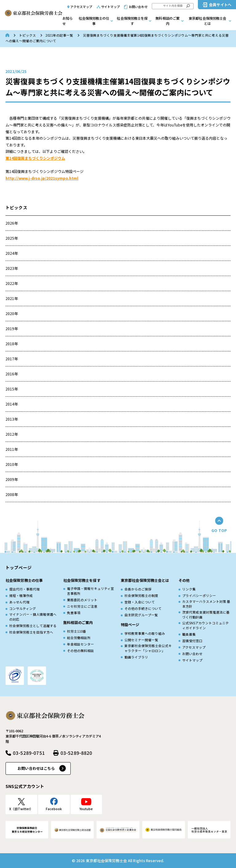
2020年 (12, 313)
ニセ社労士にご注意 (82, 606)
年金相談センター (81, 644)
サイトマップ (110, 7)
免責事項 (74, 613)
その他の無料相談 (81, 651)
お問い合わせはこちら (36, 768)
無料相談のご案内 (167, 21)
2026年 (12, 223)
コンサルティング (23, 608)
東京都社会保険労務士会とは (207, 21)
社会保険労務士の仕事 (94, 21)
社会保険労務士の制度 (141, 596)
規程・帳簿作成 (21, 596)
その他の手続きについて (143, 608)
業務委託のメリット (82, 600)
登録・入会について (140, 602)
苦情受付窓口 (192, 641)
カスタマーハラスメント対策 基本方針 (206, 604)
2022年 (12, 283)
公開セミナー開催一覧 (141, 640)
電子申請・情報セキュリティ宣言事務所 (90, 591)
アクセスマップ (81, 7)
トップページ (19, 567)
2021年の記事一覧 (59, 35)
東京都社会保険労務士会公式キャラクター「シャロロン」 (148, 648)
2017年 (12, 359)
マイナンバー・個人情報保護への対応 (33, 617)
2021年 (12, 298)
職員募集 (189, 634)
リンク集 (189, 589)
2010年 (12, 464)
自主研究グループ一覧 (141, 615)
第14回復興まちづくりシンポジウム (35, 158)
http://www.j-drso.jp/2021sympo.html (42, 178)
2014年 (12, 404)
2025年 (12, 238)
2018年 (12, 344)
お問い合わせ (138, 7)
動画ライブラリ (136, 657)
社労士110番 (77, 631)
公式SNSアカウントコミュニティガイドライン (206, 625)
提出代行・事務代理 (24, 589)
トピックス (28, 35)
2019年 (12, 328)
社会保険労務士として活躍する (33, 626)
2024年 (12, 253)
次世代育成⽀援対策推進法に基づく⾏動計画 (206, 615)
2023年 (12, 268)
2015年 (12, 389)
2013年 (12, 419)
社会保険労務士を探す (132, 21)
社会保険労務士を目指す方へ (31, 632)
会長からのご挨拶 (138, 589)
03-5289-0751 (29, 753)
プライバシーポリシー (199, 596)
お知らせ (67, 21)
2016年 (12, 374)
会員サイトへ (220, 4)
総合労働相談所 (79, 638)
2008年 (12, 494)
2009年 (12, 479)
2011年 (12, 449)
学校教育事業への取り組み (145, 633)
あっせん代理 (19, 602)
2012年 (12, 434)
